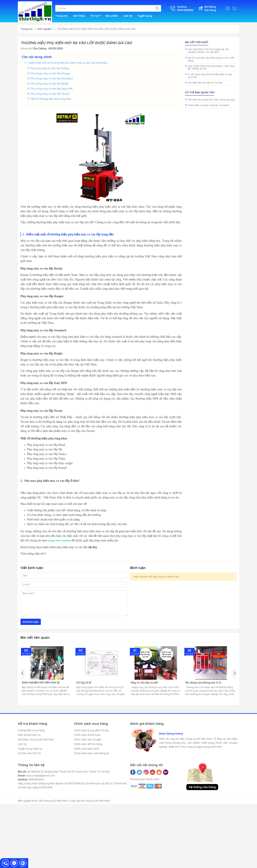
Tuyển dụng (145, 16)
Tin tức (97, 16)
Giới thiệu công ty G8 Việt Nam (36, 739)
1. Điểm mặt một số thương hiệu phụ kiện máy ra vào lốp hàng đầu (67, 63)
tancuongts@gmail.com (41, 775)
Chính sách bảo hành (87, 749)
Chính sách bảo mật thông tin (92, 753)
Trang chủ (62, 16)
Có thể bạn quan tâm (200, 92)
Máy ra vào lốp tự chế (144, 683)
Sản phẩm (112, 16)
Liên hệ (128, 16)
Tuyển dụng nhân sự (30, 749)
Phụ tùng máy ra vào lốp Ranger (51, 73)
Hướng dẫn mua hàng (31, 730)
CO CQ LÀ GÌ (84, 683)
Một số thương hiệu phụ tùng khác (51, 99)
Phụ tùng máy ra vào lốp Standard (52, 78)
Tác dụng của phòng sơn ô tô (203, 683)
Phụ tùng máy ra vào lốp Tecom (50, 94)
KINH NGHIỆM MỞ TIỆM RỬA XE (41, 683)
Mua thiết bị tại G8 (32, 504)
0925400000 (36, 779)
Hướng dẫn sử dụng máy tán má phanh (208, 105)
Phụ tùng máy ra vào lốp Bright (50, 83)
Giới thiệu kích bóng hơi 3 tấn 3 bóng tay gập (211, 100)
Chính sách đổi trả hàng (88, 744)
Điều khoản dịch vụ (29, 735)
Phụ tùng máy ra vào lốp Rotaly (50, 68)
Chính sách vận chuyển (88, 739)
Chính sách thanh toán (87, 735)
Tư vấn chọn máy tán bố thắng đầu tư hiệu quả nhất (210, 76)
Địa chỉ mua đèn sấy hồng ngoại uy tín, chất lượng (211, 59)
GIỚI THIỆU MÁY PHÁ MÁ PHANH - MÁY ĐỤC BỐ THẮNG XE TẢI (211, 67)
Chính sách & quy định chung (91, 730)
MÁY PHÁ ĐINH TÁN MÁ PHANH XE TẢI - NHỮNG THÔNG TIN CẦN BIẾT (209, 51)
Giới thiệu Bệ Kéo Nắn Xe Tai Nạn (205, 83)
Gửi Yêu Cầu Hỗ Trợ (29, 753)
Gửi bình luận (31, 622)
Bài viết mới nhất (197, 42)
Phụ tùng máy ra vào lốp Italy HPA (52, 89)
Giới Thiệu (79, 16)
